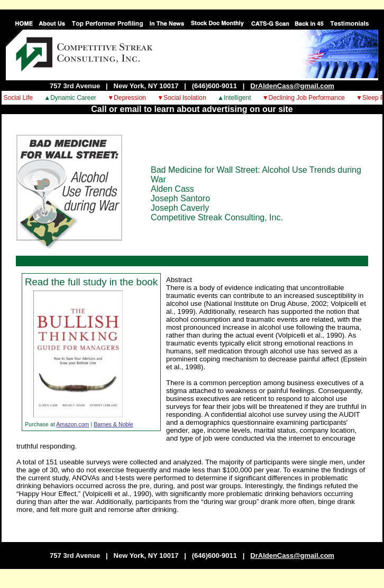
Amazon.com (72, 424)
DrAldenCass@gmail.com (292, 86)
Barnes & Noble (113, 424)
